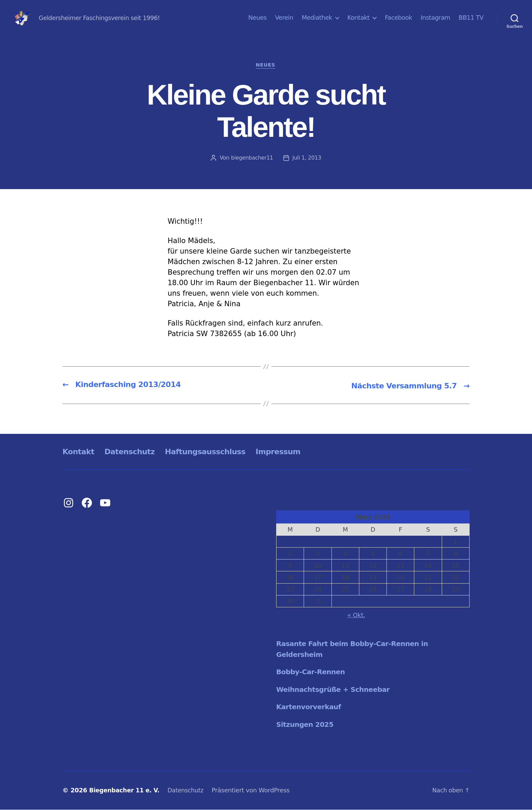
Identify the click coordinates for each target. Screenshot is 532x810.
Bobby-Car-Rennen (312, 673)
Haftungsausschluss (216, 452)
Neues (258, 17)
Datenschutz (135, 452)
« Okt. (356, 616)
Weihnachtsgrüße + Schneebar (336, 690)
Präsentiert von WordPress (255, 791)
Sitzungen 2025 (306, 725)
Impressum (295, 452)
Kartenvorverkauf (310, 707)
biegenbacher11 (252, 158)
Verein (284, 17)
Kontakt (358, 17)
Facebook (398, 17)
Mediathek (317, 17)
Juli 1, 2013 (307, 158)
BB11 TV (471, 17)
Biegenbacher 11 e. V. (126, 791)
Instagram (435, 17)
